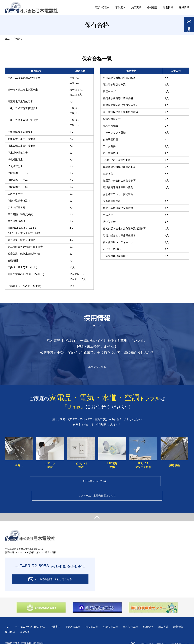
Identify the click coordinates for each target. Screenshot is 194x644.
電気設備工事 (76, 618)
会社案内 (58, 618)
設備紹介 (42, 624)
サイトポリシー (180, 636)
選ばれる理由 (98, 7)
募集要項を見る (97, 368)
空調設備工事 (116, 618)
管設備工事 (96, 618)
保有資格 (155, 618)
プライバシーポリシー (154, 636)
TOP (7, 39)
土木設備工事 (137, 618)
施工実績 (171, 618)
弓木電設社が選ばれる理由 (32, 618)
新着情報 (10, 624)
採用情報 (184, 7)
